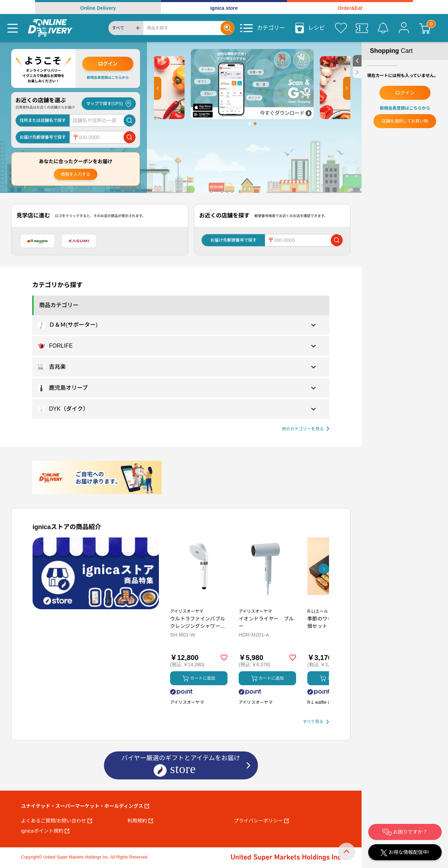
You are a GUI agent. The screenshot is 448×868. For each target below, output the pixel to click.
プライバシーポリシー (261, 821)
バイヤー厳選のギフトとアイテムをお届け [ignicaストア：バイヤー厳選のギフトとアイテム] (181, 766)
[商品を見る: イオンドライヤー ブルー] (267, 603)
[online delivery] (50, 28)
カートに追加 (199, 678)
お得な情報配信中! (405, 853)
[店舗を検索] (129, 120)
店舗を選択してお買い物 (405, 121)
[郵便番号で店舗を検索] (129, 137)
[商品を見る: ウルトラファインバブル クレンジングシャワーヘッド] (199, 603)
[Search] (182, 28)
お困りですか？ (405, 832)
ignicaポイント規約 (45, 831)
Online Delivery (98, 8)
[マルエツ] (37, 241)
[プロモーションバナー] (96, 573)
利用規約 (140, 821)
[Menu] (13, 28)
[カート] (425, 28)
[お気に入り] (341, 28)
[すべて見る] (316, 722)
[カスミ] (79, 241)
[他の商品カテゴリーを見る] (306, 429)
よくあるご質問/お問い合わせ (57, 821)
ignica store (224, 8)
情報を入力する (76, 174)
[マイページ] (404, 28)
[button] (158, 88)
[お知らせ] (383, 28)
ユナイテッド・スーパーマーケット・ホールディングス (85, 806)
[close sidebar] (357, 72)
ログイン (108, 64)
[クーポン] (362, 28)
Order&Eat (350, 8)
